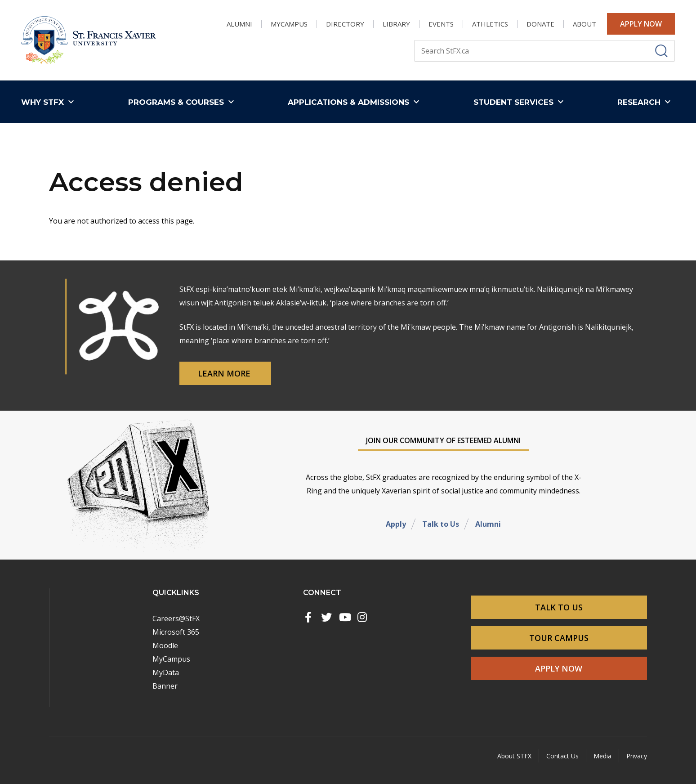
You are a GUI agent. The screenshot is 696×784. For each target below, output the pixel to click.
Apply (396, 524)
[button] (50, 102)
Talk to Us (441, 524)
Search (414, 40)
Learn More (225, 373)
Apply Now (641, 24)
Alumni (488, 524)
